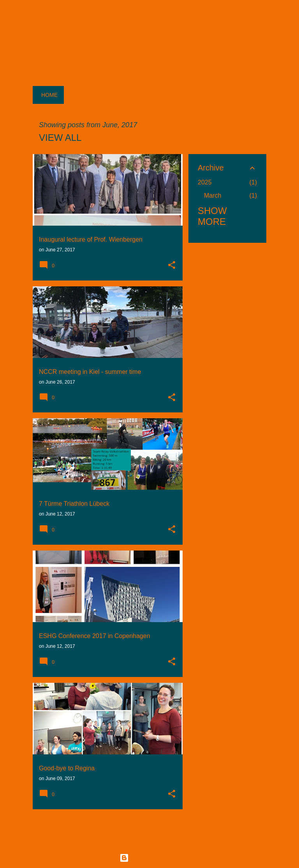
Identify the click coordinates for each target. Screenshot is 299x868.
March (213, 196)
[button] (172, 266)
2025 (205, 182)
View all (60, 138)
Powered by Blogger (149, 858)
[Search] (262, 25)
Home (49, 95)
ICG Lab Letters (88, 24)
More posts (107, 831)
